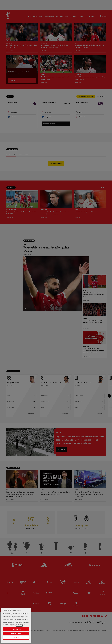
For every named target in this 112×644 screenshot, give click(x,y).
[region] (16, 625)
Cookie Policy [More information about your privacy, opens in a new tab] (19, 626)
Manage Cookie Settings (16, 638)
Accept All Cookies (16, 629)
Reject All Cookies (16, 634)
